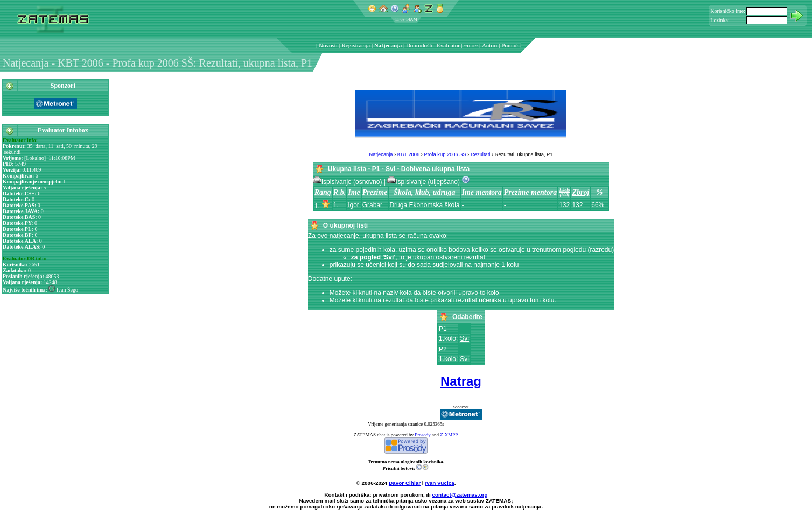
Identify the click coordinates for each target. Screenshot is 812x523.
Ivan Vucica (439, 483)
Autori (490, 45)
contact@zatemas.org (460, 495)
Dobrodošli (419, 45)
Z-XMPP (449, 435)
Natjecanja (388, 45)
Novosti (328, 45)
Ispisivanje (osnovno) (348, 182)
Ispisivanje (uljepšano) (424, 182)
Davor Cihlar (405, 483)
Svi (464, 338)
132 (564, 205)
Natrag (461, 381)
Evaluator (448, 45)
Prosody (423, 435)
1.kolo (564, 190)
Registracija (356, 45)
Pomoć (510, 45)
